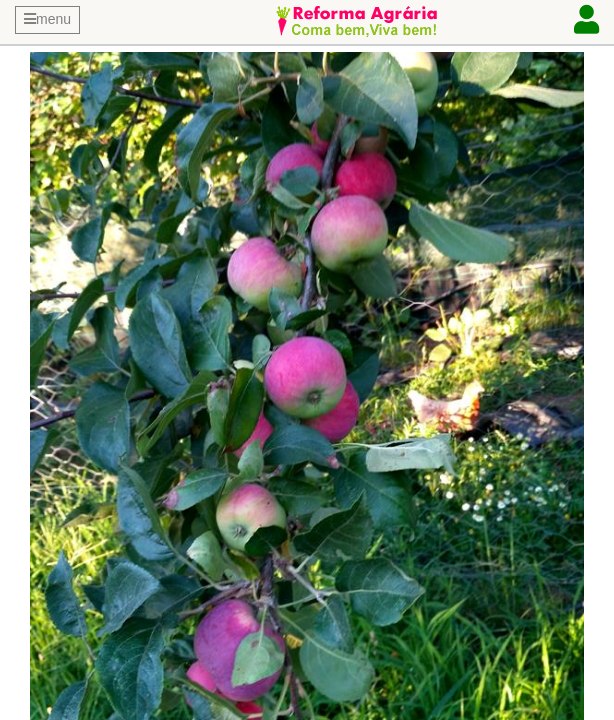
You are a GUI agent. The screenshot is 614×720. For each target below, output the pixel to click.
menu (47, 19)
